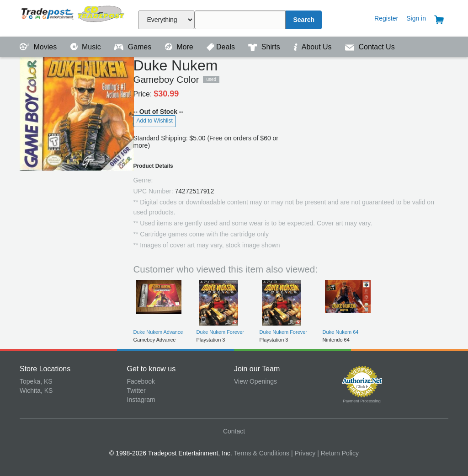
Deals (222, 47)
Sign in (416, 18)
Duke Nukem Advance (158, 332)
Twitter (136, 390)
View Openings (255, 381)
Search (304, 20)
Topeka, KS (36, 381)
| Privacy (303, 453)
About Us (314, 47)
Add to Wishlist (155, 121)
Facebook (141, 381)
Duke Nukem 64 (341, 332)
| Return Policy (338, 453)
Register (386, 18)
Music (87, 47)
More (180, 47)
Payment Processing (362, 401)
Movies (39, 47)
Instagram (141, 400)
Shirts (265, 47)
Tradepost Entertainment (73, 17)
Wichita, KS (36, 390)
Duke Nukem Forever (221, 332)
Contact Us (370, 47)
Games (134, 47)
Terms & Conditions (262, 453)
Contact (234, 431)
